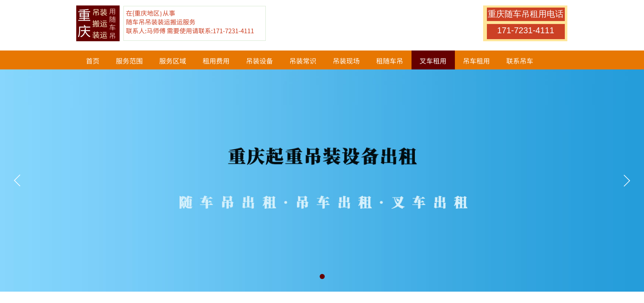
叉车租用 (433, 61)
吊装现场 (346, 61)
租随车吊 (390, 61)
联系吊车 (520, 61)
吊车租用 (476, 61)
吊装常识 (303, 61)
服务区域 (173, 61)
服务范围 (129, 61)
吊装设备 (259, 61)
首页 (93, 61)
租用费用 (216, 61)
